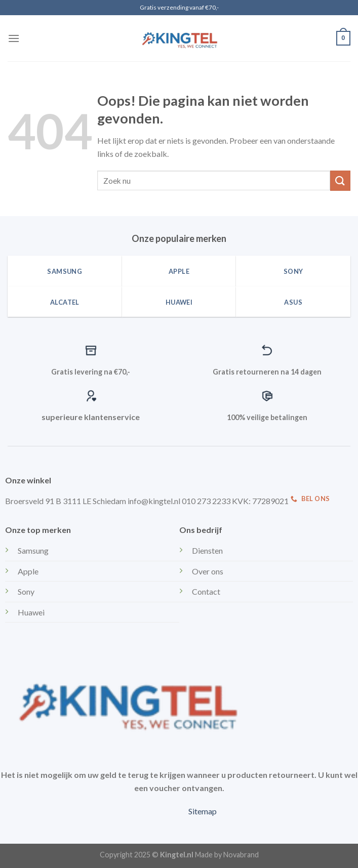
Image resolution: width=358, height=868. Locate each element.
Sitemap (203, 811)
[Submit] (340, 180)
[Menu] (14, 38)
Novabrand (241, 855)
